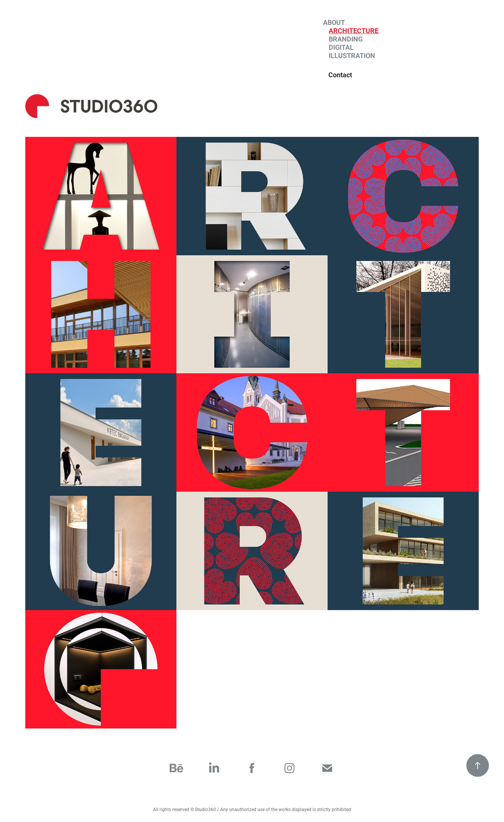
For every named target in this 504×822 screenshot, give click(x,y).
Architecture (354, 31)
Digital (341, 47)
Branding (346, 39)
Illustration (352, 55)
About (334, 22)
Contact (340, 75)
